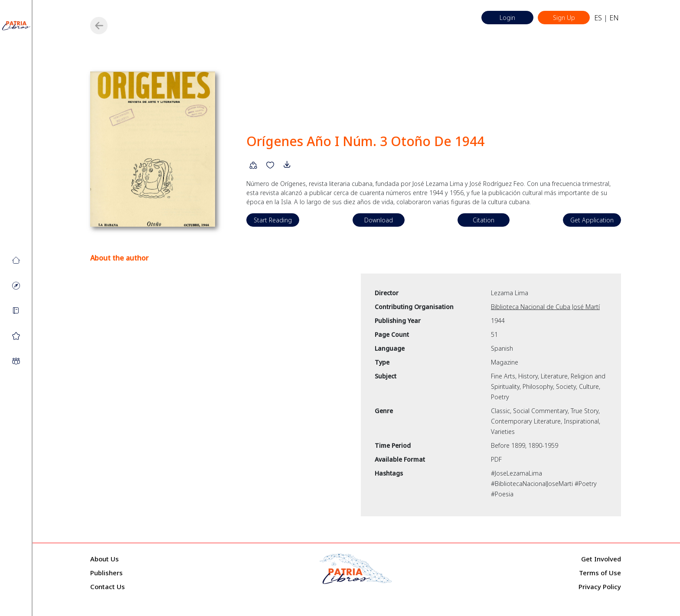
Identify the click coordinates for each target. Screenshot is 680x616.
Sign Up (564, 18)
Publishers (106, 573)
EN (614, 18)
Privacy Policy (600, 587)
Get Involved (601, 559)
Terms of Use (600, 573)
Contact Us (108, 587)
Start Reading (273, 220)
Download (379, 220)
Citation (484, 220)
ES (598, 18)
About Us (105, 559)
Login (507, 18)
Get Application (592, 220)
